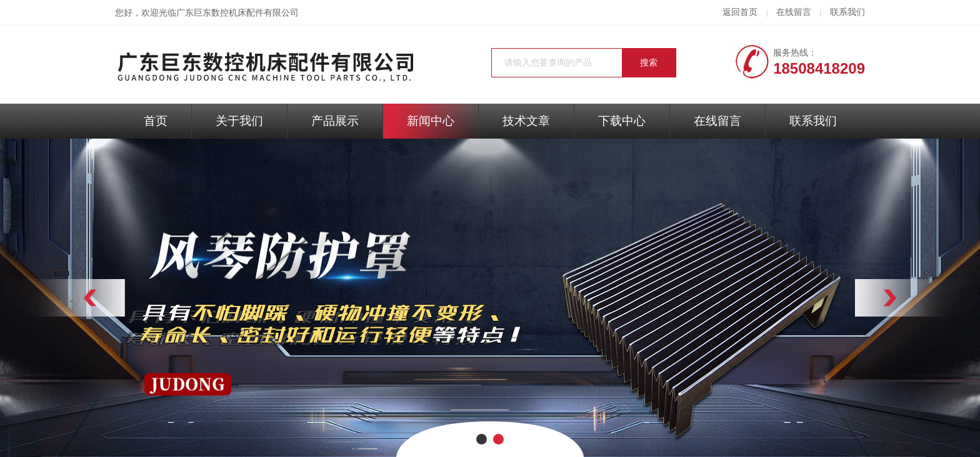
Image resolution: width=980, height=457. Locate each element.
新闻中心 (431, 121)
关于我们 (239, 121)
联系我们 (847, 12)
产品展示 (335, 121)
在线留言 (794, 12)
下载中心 (622, 121)
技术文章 (526, 121)
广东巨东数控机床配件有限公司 (237, 13)
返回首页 (740, 12)
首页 (156, 121)
